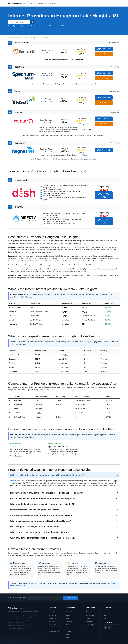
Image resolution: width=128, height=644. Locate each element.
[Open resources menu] (54, 3)
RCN (68, 634)
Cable (42, 76)
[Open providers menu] (42, 3)
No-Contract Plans (54, 631)
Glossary (89, 618)
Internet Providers (54, 612)
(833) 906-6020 (104, 49)
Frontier (12, 316)
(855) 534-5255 (104, 73)
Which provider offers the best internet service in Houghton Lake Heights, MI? (47, 475)
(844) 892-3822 (104, 195)
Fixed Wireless (53, 625)
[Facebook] (105, 628)
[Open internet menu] (32, 3)
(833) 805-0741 (104, 119)
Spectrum (13, 312)
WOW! (68, 638)
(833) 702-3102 (104, 221)
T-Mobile (69, 631)
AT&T (68, 618)
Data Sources (90, 622)
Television (49, 76)
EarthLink (69, 612)
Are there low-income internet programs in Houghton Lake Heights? (42, 515)
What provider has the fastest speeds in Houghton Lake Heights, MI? (43, 504)
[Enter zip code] (45, 598)
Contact (106, 618)
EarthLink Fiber (15, 308)
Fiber (46, 53)
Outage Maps (90, 625)
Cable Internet (53, 618)
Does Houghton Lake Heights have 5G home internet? (36, 527)
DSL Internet (52, 622)
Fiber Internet (52, 615)
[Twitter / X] (109, 628)
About (105, 612)
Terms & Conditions (18, 629)
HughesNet (13, 324)
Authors (106, 615)
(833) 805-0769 (104, 97)
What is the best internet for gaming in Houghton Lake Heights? (41, 521)
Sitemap (88, 628)
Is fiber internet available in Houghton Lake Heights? (35, 510)
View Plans (104, 54)
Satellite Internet (53, 628)
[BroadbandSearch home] (16, 3)
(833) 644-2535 (104, 150)
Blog (87, 612)
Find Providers (71, 598)
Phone (46, 78)
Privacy (10, 629)
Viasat (11, 320)
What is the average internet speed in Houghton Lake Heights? (40, 532)
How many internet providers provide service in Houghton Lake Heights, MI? (47, 493)
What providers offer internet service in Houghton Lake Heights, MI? (43, 538)
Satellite (43, 101)
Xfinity (68, 615)
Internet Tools (90, 615)
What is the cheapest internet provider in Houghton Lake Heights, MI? (43, 498)
